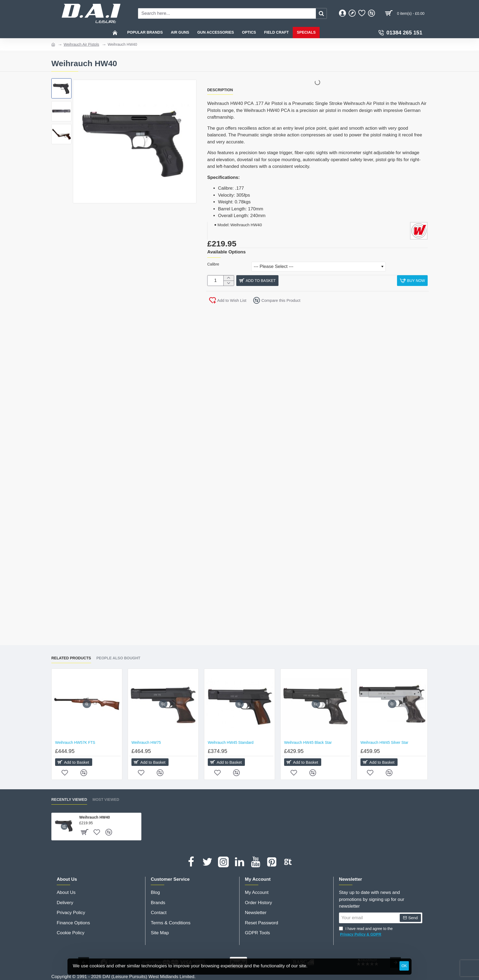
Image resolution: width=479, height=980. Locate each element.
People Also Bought (119, 658)
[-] (229, 284)
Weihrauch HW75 (146, 742)
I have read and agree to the (366, 932)
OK (404, 966)
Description (220, 90)
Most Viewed (106, 799)
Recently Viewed (69, 799)
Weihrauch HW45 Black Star (308, 742)
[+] (229, 279)
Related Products (71, 658)
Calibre (213, 264)
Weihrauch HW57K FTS (75, 742)
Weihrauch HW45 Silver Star (384, 742)
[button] (292, 282)
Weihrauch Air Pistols (81, 44)
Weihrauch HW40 (95, 817)
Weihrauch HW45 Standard (231, 742)
